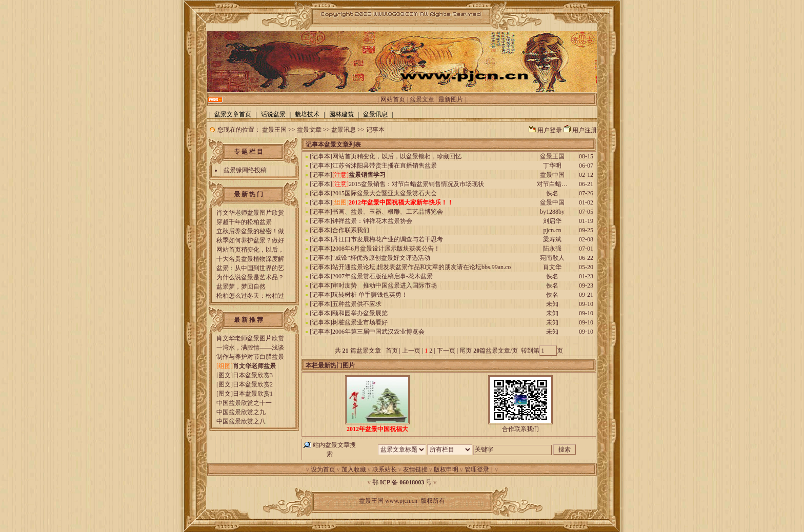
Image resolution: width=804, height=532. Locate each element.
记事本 (375, 130)
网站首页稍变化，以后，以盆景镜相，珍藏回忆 (397, 156)
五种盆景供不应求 (357, 304)
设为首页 (323, 469)
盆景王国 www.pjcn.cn (388, 501)
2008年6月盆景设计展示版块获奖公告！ (386, 249)
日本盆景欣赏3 (253, 375)
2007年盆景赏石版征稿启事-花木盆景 (383, 276)
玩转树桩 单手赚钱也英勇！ (370, 295)
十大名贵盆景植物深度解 (250, 259)
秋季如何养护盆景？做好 (250, 240)
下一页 (446, 351)
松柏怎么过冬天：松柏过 (250, 296)
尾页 (465, 351)
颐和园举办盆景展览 (360, 313)
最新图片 (451, 99)
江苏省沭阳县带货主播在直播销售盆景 (385, 166)
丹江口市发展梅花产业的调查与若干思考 (388, 239)
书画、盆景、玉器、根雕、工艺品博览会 (388, 212)
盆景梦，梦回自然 (241, 287)
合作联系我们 (351, 230)
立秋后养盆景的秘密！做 (250, 231)
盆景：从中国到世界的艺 (250, 268)
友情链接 (415, 469)
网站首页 (393, 99)
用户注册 (585, 130)
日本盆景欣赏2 (253, 384)
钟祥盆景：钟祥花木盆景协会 (372, 221)
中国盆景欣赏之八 (241, 421)
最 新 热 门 (248, 194)
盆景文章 (422, 99)
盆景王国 (274, 130)
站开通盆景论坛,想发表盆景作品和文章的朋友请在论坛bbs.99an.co (421, 267)
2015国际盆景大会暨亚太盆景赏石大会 (385, 193)
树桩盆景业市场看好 (360, 322)
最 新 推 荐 (248, 320)
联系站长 (385, 469)
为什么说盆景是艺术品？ (250, 277)
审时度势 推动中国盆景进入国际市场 (385, 285)
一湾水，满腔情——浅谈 (250, 347)
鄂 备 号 (402, 482)
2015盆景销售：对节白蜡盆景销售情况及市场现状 (416, 184)
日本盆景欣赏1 (253, 394)
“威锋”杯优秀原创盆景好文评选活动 (381, 258)
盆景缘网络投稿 (245, 170)
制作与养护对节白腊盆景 (250, 357)
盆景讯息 (344, 130)
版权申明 (446, 469)
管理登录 (477, 469)
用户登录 (550, 130)
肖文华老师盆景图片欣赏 (250, 213)
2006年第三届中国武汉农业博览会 (378, 332)
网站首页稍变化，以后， (250, 250)
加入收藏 (354, 469)
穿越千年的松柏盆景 (244, 222)
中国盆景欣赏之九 (241, 412)
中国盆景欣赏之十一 (244, 403)
